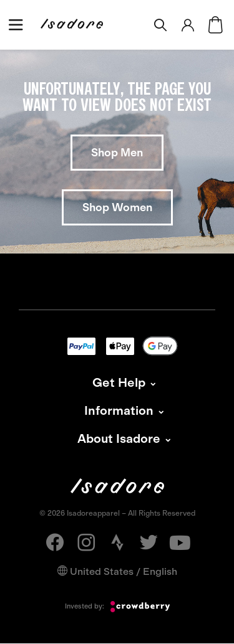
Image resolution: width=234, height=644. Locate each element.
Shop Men (117, 153)
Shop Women (117, 207)
